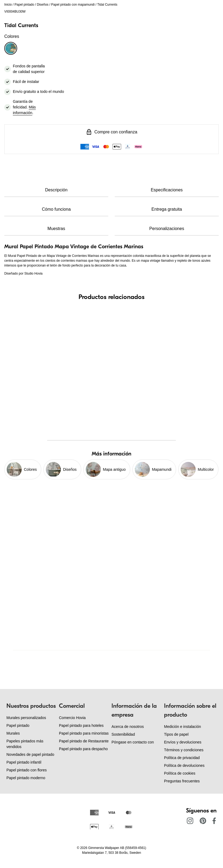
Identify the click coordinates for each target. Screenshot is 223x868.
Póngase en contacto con (133, 742)
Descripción (56, 190)
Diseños (42, 5)
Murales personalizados (26, 718)
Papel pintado (24, 5)
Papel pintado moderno (26, 778)
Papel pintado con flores (27, 770)
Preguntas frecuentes (182, 781)
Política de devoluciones (184, 765)
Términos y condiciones (184, 750)
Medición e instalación (183, 727)
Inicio (8, 5)
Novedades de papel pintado (30, 754)
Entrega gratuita (167, 209)
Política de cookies (180, 773)
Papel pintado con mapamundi (73, 5)
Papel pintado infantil (24, 762)
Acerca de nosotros (128, 727)
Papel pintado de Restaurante (84, 741)
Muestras (56, 229)
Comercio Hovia (72, 718)
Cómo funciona (56, 209)
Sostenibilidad (123, 734)
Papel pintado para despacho (83, 749)
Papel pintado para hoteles (81, 725)
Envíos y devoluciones (183, 742)
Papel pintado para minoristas (84, 733)
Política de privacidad (182, 758)
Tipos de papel (176, 734)
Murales (13, 733)
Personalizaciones (167, 229)
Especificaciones (167, 190)
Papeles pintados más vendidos (25, 744)
